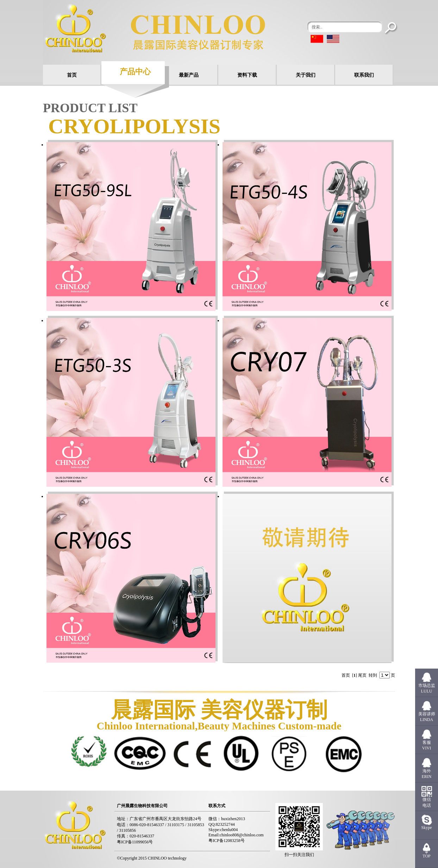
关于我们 (306, 75)
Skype (427, 828)
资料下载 (247, 75)
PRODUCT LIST (90, 108)
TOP (426, 856)
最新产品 (189, 75)
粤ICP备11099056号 (135, 842)
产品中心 (135, 72)
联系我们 (364, 75)
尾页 (362, 675)
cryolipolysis (134, 126)
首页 (72, 75)
